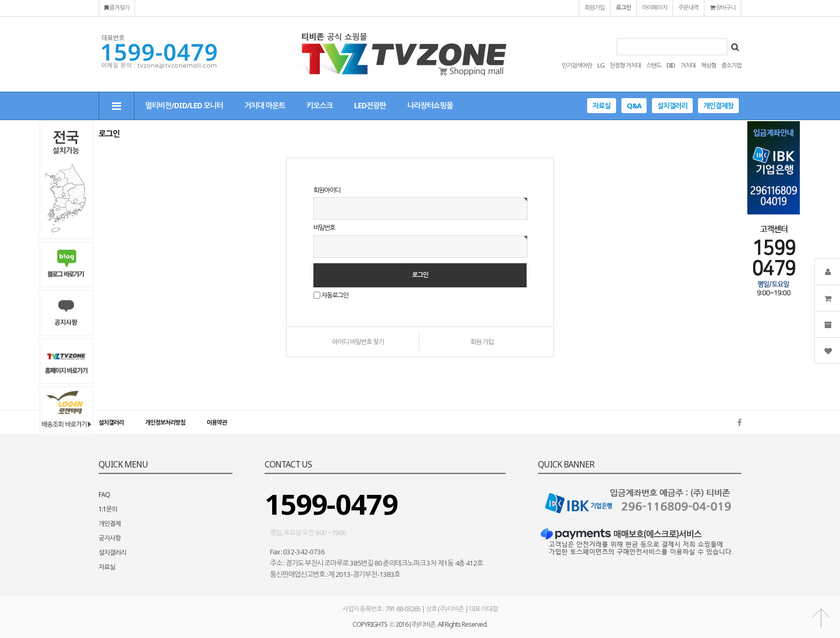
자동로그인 (335, 295)
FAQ (104, 495)
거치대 (688, 65)
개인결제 (110, 524)
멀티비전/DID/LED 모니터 (184, 105)
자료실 (602, 106)
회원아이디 (327, 190)
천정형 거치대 (625, 65)
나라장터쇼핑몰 (430, 105)
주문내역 (688, 7)
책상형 (708, 65)
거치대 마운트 (265, 105)
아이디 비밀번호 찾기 (358, 342)
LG (601, 65)
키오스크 (320, 105)
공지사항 (110, 538)
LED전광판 (370, 105)
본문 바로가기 (0, 0)
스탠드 (654, 65)
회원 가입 (482, 342)
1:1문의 (108, 509)
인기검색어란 (577, 65)
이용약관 (217, 422)
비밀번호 (324, 228)
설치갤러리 (672, 106)
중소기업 (732, 65)
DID (671, 65)
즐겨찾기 (117, 7)
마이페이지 (655, 7)
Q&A (634, 106)
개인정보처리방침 (165, 422)
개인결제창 (718, 106)
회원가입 (594, 7)
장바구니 (723, 7)
